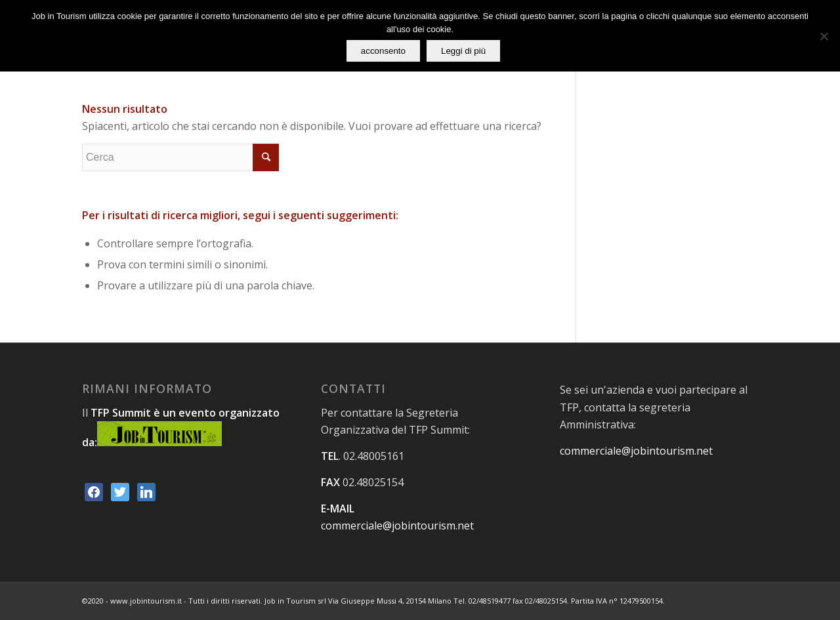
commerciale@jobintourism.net (397, 526)
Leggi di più (463, 51)
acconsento (383, 51)
